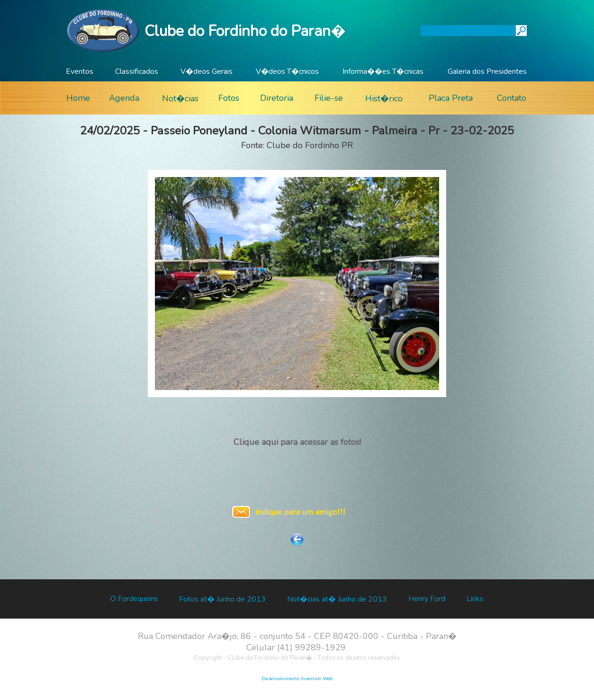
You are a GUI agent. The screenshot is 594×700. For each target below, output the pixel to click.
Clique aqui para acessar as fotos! (297, 442)
